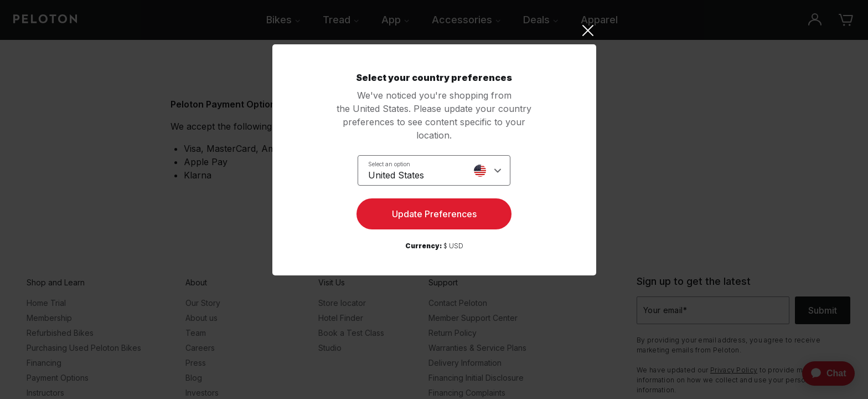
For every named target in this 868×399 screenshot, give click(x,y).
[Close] (434, 30)
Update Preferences (434, 214)
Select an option (389, 164)
